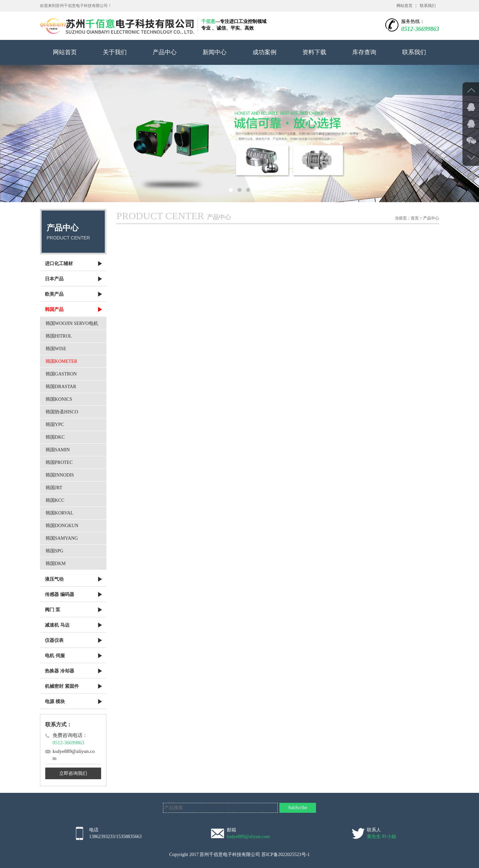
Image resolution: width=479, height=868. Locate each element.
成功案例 (264, 52)
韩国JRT (54, 488)
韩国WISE (56, 349)
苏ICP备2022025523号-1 (286, 855)
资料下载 (314, 52)
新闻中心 (215, 52)
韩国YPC (55, 425)
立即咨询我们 (73, 773)
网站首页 (404, 6)
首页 (415, 218)
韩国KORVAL (59, 513)
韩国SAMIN (58, 450)
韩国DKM (56, 564)
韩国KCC (55, 500)
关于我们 (115, 52)
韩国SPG (55, 551)
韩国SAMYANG (62, 538)
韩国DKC (55, 437)
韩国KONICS (59, 399)
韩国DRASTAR (61, 387)
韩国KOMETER (62, 361)
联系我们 (428, 6)
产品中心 (165, 52)
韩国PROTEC (59, 462)
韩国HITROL (59, 336)
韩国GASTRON (61, 374)
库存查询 (364, 52)
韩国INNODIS (60, 475)
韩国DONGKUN (62, 526)
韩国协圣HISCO (62, 412)
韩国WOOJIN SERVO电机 (72, 323)
